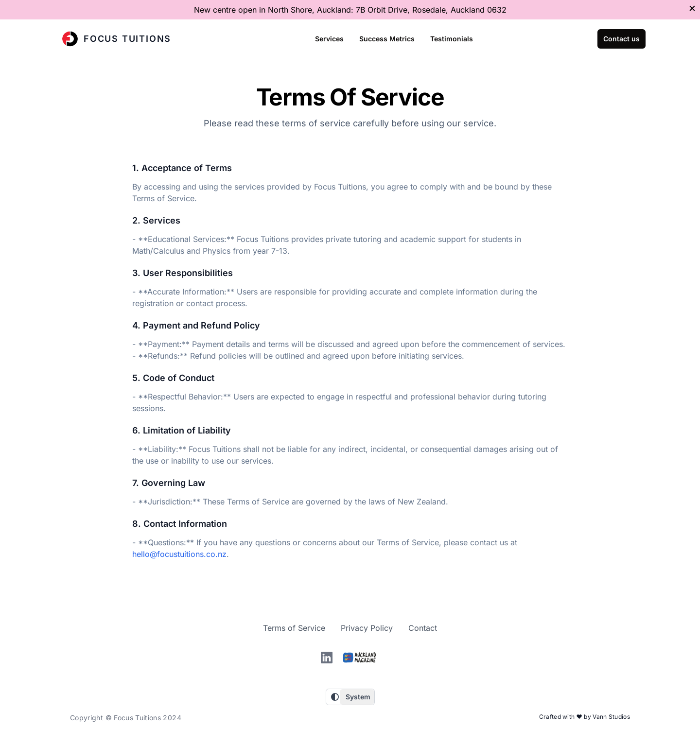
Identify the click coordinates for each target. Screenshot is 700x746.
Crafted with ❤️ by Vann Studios (585, 717)
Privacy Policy (367, 628)
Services (329, 39)
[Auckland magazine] (360, 657)
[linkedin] (327, 658)
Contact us (621, 39)
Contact (423, 628)
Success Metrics (387, 39)
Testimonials (452, 39)
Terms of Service (294, 628)
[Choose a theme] (357, 697)
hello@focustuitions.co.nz (179, 554)
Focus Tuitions (117, 39)
